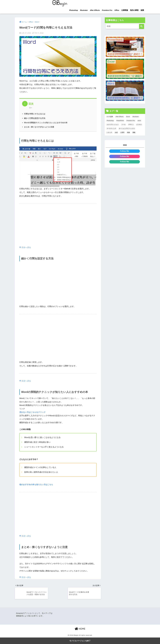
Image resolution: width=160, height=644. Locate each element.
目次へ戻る (25, 247)
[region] (58, 227)
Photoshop (73, 10)
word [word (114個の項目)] (139, 121)
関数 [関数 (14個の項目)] (134, 133)
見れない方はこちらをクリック (32, 412)
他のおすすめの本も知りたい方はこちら (36, 485)
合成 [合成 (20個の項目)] (116, 133)
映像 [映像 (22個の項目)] (128, 133)
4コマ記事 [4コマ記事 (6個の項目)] (110, 117)
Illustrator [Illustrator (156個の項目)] (136, 117)
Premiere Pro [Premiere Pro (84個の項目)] (131, 121)
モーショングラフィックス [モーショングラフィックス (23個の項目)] (127, 129)
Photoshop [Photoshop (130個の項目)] (110, 121)
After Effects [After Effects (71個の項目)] (120, 117)
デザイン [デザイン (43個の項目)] (131, 125)
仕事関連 (125, 10)
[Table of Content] (31, 108)
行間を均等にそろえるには (35, 114)
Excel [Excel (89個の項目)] (128, 117)
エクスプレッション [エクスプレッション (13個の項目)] (113, 125)
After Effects (95, 10)
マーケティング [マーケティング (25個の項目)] (111, 129)
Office (117, 10)
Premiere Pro (107, 10)
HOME (80, 629)
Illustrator (84, 10)
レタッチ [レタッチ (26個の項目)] (109, 133)
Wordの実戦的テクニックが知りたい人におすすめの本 (46, 123)
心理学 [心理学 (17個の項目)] (122, 133)
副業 (142, 10)
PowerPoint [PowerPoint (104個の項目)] (120, 121)
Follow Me (125, 151)
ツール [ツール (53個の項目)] (123, 125)
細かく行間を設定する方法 (35, 118)
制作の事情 (134, 10)
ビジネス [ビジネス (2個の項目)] (139, 125)
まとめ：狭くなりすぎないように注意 (39, 127)
